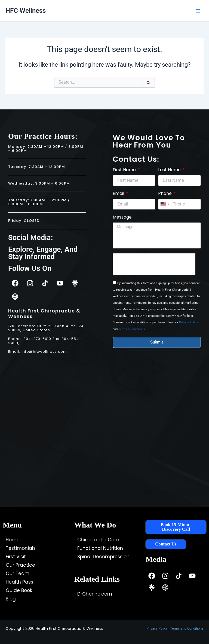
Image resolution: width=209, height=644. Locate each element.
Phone (165, 194)
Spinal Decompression (103, 557)
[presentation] (154, 264)
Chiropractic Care (98, 540)
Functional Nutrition (100, 548)
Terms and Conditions (187, 628)
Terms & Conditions (132, 329)
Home (13, 540)
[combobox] (165, 204)
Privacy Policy (188, 322)
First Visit (16, 557)
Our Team (18, 574)
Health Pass (19, 582)
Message (122, 217)
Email (119, 194)
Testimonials (21, 548)
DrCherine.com (95, 594)
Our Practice (20, 565)
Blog (11, 599)
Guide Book (19, 590)
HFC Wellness (26, 11)
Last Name (170, 170)
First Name (125, 170)
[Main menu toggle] (198, 11)
